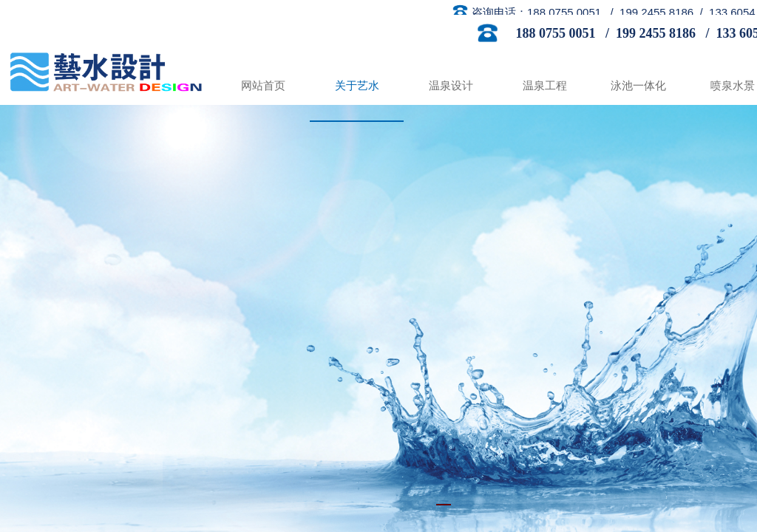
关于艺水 (357, 86)
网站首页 (263, 86)
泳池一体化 (638, 86)
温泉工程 (545, 86)
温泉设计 (451, 86)
